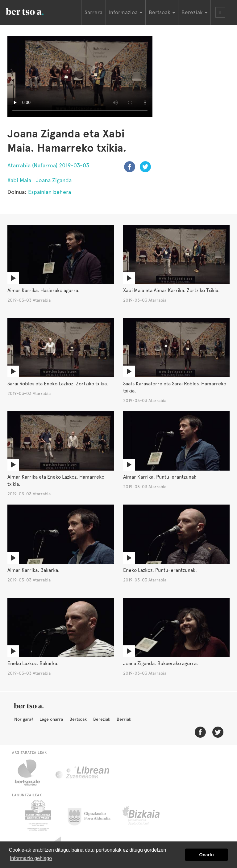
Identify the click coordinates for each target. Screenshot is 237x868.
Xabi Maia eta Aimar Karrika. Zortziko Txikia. (171, 290)
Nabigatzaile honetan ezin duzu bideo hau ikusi (80, 77)
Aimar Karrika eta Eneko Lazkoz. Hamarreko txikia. (56, 480)
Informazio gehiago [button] (31, 858)
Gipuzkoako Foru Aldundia (93, 815)
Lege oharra (51, 719)
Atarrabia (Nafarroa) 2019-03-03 (48, 165)
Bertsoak (78, 719)
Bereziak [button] (194, 12)
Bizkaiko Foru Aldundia (148, 815)
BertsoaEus (34, 11)
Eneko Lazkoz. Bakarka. (33, 663)
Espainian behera (50, 192)
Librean (83, 773)
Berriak (124, 719)
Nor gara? (24, 719)
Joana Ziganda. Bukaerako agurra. (161, 663)
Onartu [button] (207, 855)
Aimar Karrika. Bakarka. (33, 570)
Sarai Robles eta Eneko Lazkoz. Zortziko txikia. (58, 384)
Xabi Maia (19, 180)
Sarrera (94, 12)
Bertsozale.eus (31, 773)
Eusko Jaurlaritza (37, 815)
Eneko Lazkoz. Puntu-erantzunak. (160, 570)
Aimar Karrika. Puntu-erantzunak (160, 477)
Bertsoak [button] (162, 12)
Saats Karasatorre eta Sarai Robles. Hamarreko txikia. (175, 387)
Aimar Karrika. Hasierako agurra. (44, 290)
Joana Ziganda (54, 180)
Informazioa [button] (126, 12)
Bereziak (102, 719)
